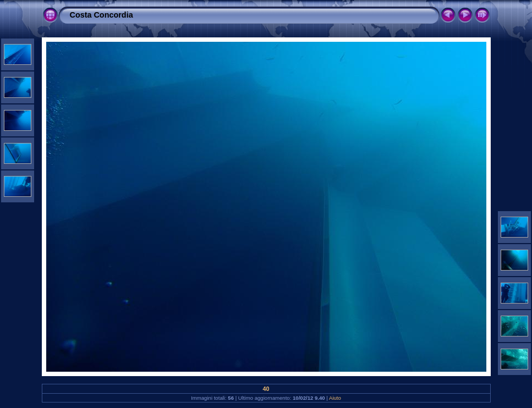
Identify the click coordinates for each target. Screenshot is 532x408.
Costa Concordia (102, 15)
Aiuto (335, 398)
